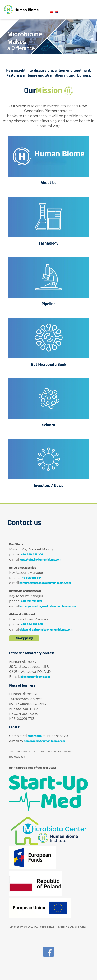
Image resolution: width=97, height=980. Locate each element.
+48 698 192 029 (31, 601)
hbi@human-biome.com (35, 677)
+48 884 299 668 (32, 625)
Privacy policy (24, 638)
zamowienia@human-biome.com (45, 741)
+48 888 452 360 (32, 555)
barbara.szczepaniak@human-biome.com (45, 583)
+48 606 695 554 (31, 578)
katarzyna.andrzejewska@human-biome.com (48, 606)
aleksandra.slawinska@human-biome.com (46, 630)
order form (35, 736)
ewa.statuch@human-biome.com (41, 560)
